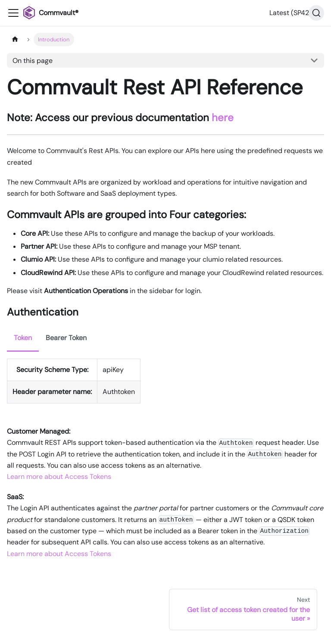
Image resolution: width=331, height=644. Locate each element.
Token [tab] (23, 338)
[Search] (316, 13)
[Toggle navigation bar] (13, 13)
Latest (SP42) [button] (290, 13)
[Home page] (15, 39)
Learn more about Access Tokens (59, 477)
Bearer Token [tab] (66, 338)
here (223, 117)
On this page (33, 61)
